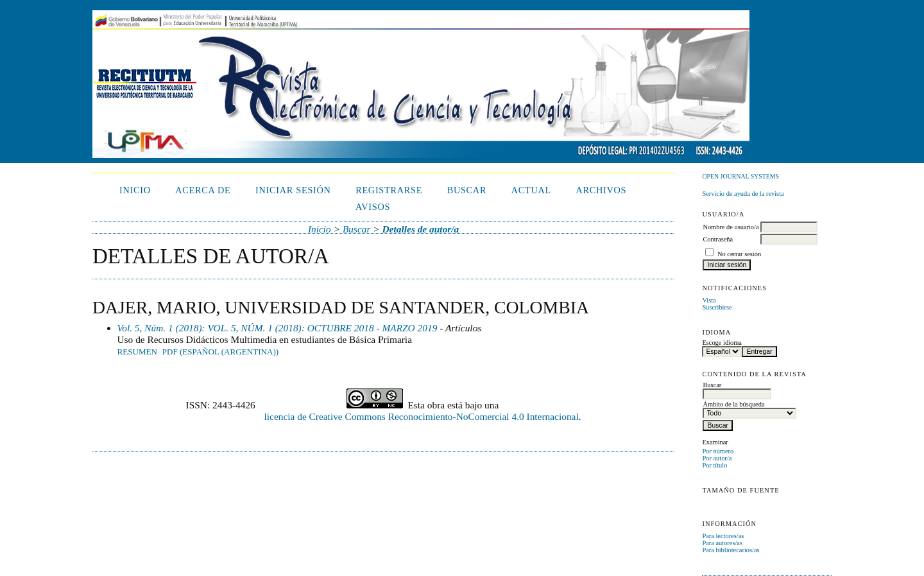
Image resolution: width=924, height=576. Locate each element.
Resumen (138, 352)
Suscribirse (717, 307)
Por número (718, 451)
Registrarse (389, 190)
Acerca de (203, 190)
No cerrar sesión (739, 254)
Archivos (601, 190)
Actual (531, 190)
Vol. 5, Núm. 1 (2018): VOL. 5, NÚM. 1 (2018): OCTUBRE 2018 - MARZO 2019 (278, 328)
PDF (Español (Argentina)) (220, 352)
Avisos (373, 207)
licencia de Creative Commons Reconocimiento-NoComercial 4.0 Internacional (422, 416)
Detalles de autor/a (421, 229)
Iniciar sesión (293, 190)
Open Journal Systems (740, 176)
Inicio (135, 190)
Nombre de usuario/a (731, 227)
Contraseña (718, 239)
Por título (714, 465)
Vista (709, 300)
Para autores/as (722, 543)
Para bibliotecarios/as (731, 550)
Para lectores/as (723, 536)
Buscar (467, 190)
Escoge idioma (722, 343)
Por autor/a (717, 458)
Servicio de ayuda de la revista (743, 194)
